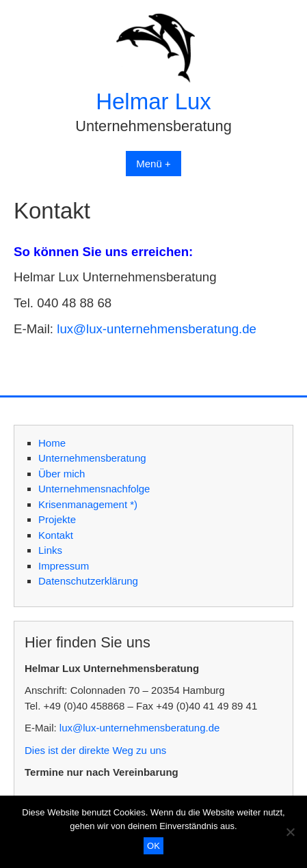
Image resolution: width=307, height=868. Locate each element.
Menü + (153, 164)
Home (52, 443)
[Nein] (290, 832)
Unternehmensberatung (92, 458)
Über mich (62, 474)
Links (50, 550)
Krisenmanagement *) (88, 504)
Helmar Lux (153, 101)
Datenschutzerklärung (88, 581)
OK (153, 846)
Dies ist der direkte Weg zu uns (95, 750)
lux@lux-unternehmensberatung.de (157, 329)
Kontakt (56, 535)
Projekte (57, 519)
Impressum (64, 566)
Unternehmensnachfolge (94, 489)
